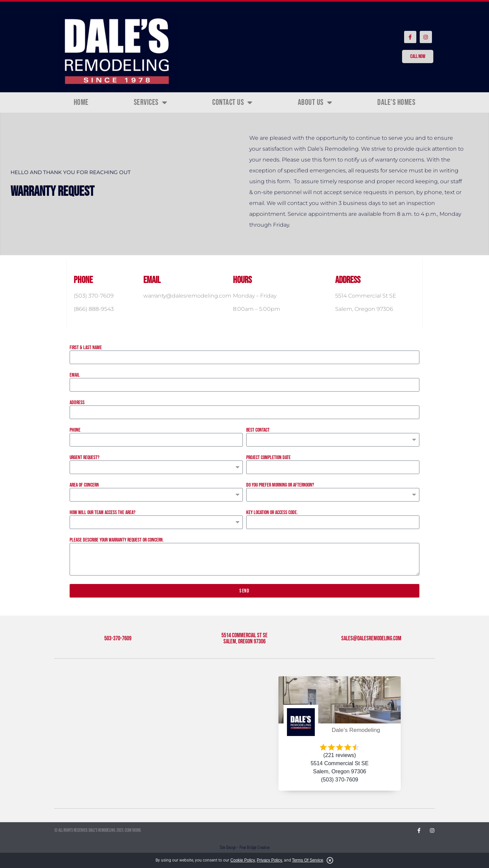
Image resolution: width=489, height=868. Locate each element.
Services (151, 102)
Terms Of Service (308, 860)
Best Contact (258, 430)
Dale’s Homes (396, 102)
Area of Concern (84, 485)
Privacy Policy (269, 860)
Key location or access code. (272, 513)
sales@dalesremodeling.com (371, 638)
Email (75, 375)
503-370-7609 (118, 638)
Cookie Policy (243, 860)
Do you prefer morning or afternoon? (280, 485)
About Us (315, 102)
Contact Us (232, 102)
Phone (75, 430)
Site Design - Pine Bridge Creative (245, 847)
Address (77, 403)
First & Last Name (86, 348)
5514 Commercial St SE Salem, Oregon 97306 (244, 638)
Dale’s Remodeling (356, 730)
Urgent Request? (85, 458)
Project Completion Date (268, 458)
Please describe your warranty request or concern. (117, 540)
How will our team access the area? (103, 513)
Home (81, 102)
